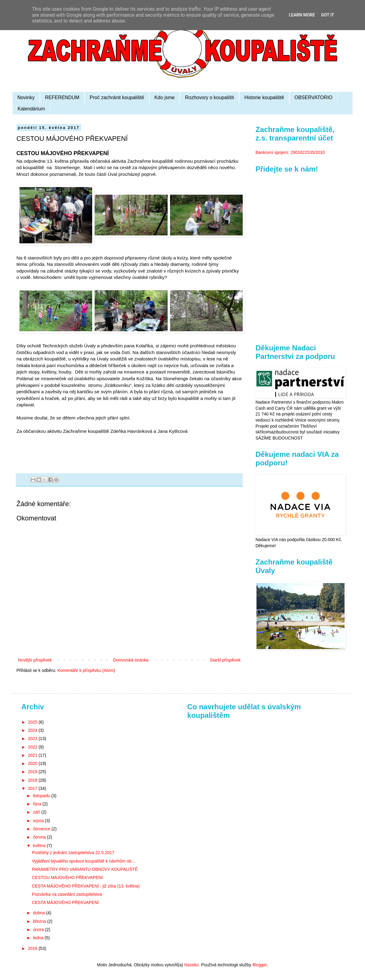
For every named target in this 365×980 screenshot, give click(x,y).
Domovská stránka (131, 660)
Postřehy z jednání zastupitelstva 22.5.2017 (73, 853)
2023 (33, 738)
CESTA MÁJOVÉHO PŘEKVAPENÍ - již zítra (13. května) (86, 886)
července (42, 829)
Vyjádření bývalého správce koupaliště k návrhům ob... (83, 861)
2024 (33, 730)
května (40, 846)
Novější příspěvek (35, 660)
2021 (33, 755)
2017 (33, 788)
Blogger (260, 965)
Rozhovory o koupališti (209, 97)
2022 (33, 747)
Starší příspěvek (225, 660)
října (38, 804)
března (40, 921)
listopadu (42, 796)
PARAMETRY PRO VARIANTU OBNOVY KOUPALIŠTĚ (85, 869)
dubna (39, 913)
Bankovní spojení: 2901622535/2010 (290, 152)
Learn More (302, 15)
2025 (33, 722)
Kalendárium (31, 109)
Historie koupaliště (264, 97)
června (40, 837)
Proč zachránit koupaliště (117, 97)
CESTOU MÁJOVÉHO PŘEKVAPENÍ (67, 877)
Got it (327, 15)
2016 (33, 948)
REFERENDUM (62, 97)
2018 (33, 780)
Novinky (26, 97)
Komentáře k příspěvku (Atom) (86, 670)
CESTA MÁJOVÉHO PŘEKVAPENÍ (65, 902)
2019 (33, 772)
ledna (39, 938)
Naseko (191, 965)
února (39, 930)
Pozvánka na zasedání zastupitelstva (67, 894)
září (37, 812)
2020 (33, 763)
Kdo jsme (165, 97)
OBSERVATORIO (313, 97)
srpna (39, 821)
